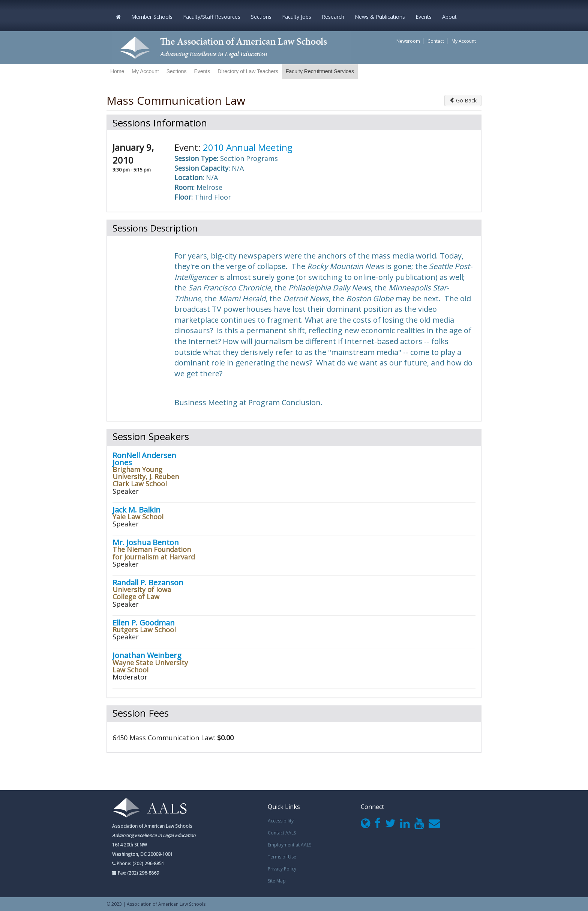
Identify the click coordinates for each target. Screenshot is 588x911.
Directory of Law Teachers (248, 71)
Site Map (277, 881)
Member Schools (152, 17)
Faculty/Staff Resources (212, 17)
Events (424, 17)
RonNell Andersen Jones (144, 459)
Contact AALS (282, 833)
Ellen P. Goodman (144, 623)
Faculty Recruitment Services (320, 71)
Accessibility (281, 821)
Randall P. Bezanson (148, 583)
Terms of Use (282, 857)
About (449, 17)
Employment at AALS (289, 845)
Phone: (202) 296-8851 (140, 863)
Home (117, 71)
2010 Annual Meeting (248, 147)
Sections (261, 17)
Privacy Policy (282, 869)
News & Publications (380, 17)
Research (333, 17)
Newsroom (408, 41)
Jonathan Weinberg (147, 655)
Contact (436, 41)
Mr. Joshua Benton (146, 542)
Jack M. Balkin (136, 510)
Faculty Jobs (297, 17)
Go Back (463, 100)
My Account (464, 41)
